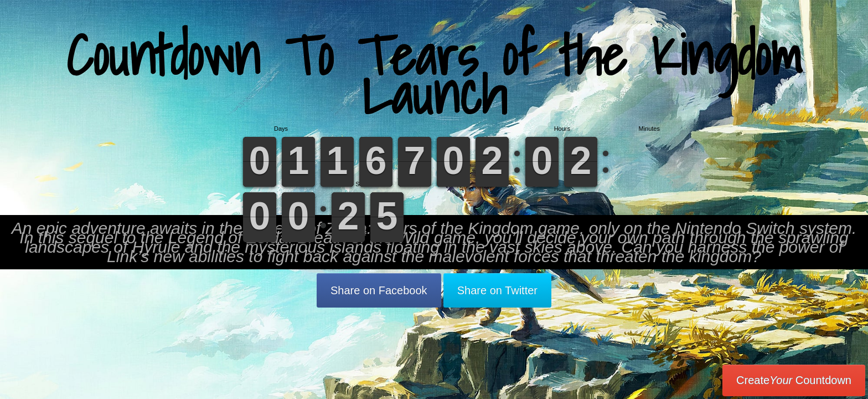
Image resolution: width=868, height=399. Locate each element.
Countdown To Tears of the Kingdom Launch (434, 75)
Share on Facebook (379, 290)
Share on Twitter (497, 290)
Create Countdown (794, 380)
